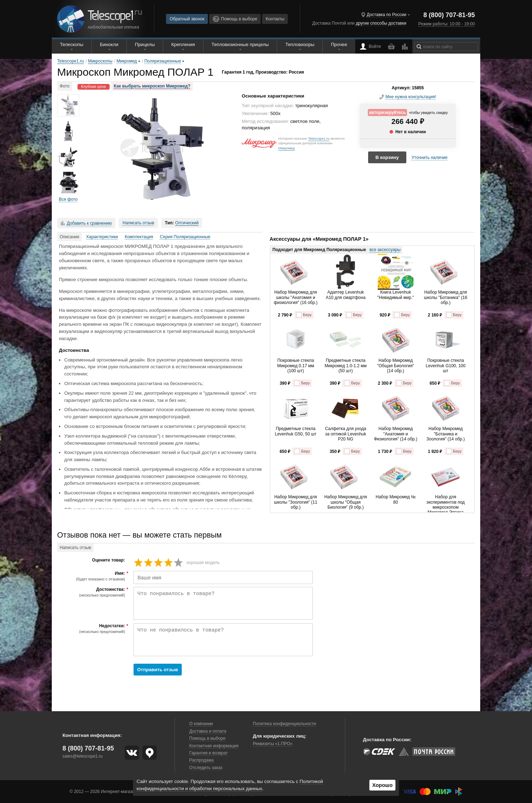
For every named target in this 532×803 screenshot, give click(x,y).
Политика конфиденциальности (284, 724)
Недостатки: (92, 629)
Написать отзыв (138, 223)
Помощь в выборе (235, 19)
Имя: (92, 576)
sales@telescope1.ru (82, 756)
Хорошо (382, 785)
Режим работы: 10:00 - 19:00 (446, 24)
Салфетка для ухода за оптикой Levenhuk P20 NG (345, 434)
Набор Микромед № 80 (396, 499)
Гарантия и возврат (209, 753)
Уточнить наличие (430, 158)
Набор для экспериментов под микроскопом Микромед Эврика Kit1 (445, 503)
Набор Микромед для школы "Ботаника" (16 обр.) (445, 297)
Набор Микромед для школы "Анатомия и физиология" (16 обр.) (296, 297)
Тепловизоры (300, 44)
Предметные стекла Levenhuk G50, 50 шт (296, 431)
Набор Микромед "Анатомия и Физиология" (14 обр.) (396, 434)
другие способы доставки (381, 23)
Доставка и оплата (208, 731)
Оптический (187, 223)
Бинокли (109, 44)
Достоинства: (92, 592)
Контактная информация (214, 746)
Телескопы (72, 44)
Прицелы (145, 44)
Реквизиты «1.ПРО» (273, 744)
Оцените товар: (109, 560)
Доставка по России (387, 15)
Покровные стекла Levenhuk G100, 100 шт (445, 366)
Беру (304, 315)
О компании (201, 724)
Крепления (183, 44)
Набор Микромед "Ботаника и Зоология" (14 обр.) (446, 434)
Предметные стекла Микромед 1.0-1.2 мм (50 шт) (346, 366)
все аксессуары (385, 250)
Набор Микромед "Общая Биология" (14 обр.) (395, 366)
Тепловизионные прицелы (240, 44)
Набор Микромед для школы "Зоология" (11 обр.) (295, 502)
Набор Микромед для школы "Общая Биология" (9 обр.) (346, 502)
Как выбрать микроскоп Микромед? (152, 86)
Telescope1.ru (319, 138)
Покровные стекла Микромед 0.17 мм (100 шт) (295, 366)
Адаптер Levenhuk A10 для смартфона (345, 295)
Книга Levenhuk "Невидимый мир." (396, 295)
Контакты (275, 19)
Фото (65, 86)
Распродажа (201, 760)
